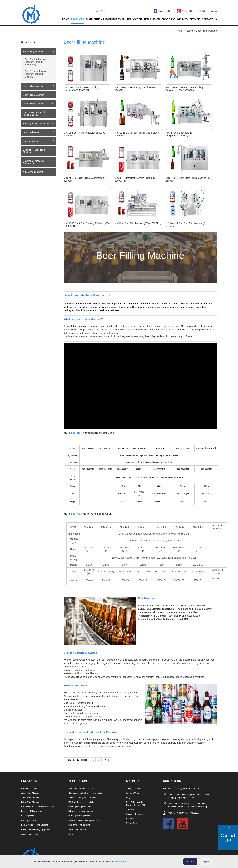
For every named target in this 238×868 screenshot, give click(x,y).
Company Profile (133, 789)
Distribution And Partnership (105, 19)
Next (107, 760)
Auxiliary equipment (33, 172)
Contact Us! (228, 838)
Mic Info (182, 19)
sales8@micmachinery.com (187, 789)
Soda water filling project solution (83, 798)
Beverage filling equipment (80, 807)
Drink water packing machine (81, 811)
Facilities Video (133, 793)
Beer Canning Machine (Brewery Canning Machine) (36, 74)
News (147, 19)
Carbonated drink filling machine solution (86, 793)
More (71, 834)
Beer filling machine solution (80, 789)
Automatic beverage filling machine (84, 820)
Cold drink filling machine (79, 825)
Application (134, 19)
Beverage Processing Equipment (34, 162)
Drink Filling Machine (34, 104)
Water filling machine (77, 829)
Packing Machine (32, 141)
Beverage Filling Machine (36, 124)
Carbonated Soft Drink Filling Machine (34, 114)
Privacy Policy (132, 823)
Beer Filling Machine (206, 31)
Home (65, 19)
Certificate (131, 810)
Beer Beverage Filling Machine (34, 151)
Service (195, 19)
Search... (104, 11)
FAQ (128, 798)
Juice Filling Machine (34, 86)
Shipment (130, 819)
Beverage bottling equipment (81, 816)
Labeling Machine (32, 132)
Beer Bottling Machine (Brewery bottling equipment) (36, 62)
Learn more (120, 861)
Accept (190, 861)
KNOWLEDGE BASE (164, 19)
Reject (206, 861)
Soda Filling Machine (34, 95)
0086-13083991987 (191, 813)
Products (77, 19)
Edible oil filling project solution (82, 802)
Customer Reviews (134, 814)
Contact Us (209, 19)
